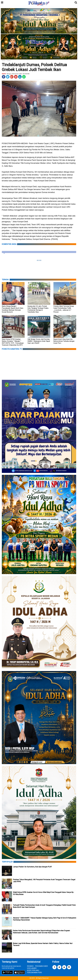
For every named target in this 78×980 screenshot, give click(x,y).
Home (4, 61)
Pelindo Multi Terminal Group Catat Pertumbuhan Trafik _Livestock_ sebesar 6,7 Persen (64, 309)
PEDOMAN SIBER (41, 966)
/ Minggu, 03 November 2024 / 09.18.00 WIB (18, 74)
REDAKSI (30, 966)
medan (9, 61)
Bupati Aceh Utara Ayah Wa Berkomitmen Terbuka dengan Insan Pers (64, 341)
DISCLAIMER (32, 968)
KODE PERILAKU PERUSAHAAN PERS (34, 971)
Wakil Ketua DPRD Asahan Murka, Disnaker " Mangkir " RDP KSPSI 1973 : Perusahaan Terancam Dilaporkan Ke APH (13, 342)
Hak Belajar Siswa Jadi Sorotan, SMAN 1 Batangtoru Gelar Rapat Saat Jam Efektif (39, 341)
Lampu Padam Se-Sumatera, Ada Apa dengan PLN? (32, 867)
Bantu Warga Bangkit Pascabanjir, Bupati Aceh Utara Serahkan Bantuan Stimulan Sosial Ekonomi (12, 309)
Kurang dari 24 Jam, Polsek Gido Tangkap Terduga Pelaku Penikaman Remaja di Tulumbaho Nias (38, 309)
